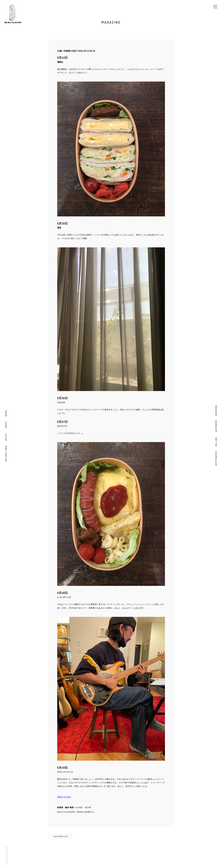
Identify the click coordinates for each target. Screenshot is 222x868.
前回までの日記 (64, 797)
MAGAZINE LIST (61, 836)
